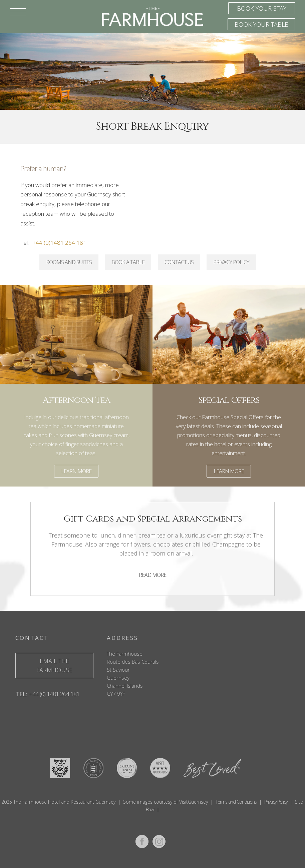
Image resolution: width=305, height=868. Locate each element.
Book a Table (128, 262)
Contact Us (179, 262)
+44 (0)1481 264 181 (60, 243)
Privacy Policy (231, 262)
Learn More (76, 471)
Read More (152, 575)
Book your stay (262, 8)
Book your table (261, 24)
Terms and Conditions (236, 802)
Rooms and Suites (69, 262)
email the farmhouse (54, 665)
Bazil (150, 809)
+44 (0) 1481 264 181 (54, 694)
